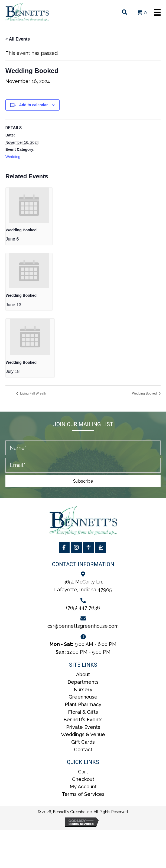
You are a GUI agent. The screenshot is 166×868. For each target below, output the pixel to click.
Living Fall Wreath (33, 393)
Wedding (13, 157)
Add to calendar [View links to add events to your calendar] (34, 105)
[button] (83, 481)
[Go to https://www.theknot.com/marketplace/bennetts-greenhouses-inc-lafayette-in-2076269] (101, 547)
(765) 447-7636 (83, 608)
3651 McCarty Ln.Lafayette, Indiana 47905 (83, 586)
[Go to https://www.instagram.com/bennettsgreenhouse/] (76, 547)
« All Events (18, 39)
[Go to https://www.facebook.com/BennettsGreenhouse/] (64, 547)
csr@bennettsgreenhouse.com (83, 626)
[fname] (83, 448)
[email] (83, 465)
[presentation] (29, 205)
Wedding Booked (21, 230)
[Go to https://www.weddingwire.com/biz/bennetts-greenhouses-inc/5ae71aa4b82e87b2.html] (89, 547)
